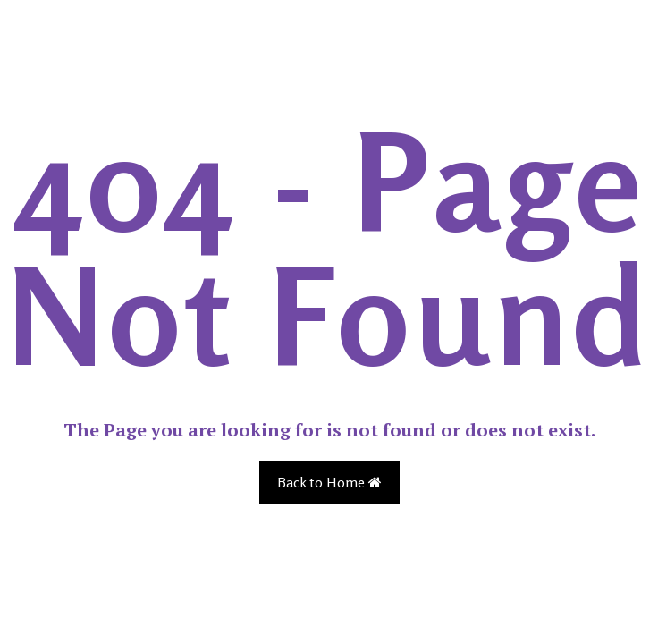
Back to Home (329, 482)
